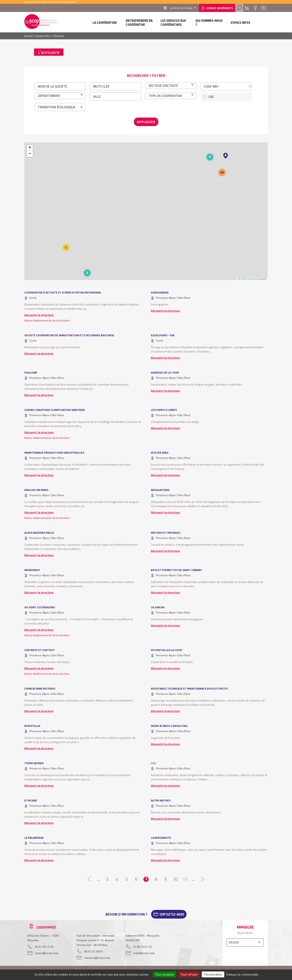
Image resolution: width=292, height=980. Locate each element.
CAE (211, 97)
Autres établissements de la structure (47, 320)
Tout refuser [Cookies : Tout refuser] (189, 974)
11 (185, 879)
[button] (226, 156)
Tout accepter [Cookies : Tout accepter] (165, 974)
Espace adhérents (220, 8)
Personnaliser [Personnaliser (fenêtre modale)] (213, 974)
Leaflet (242, 279)
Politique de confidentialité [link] (242, 974)
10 (175, 879)
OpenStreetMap (253, 279)
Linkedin (247, 8)
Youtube (264, 8)
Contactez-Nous (172, 914)
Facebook (255, 8)
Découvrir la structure (39, 315)
